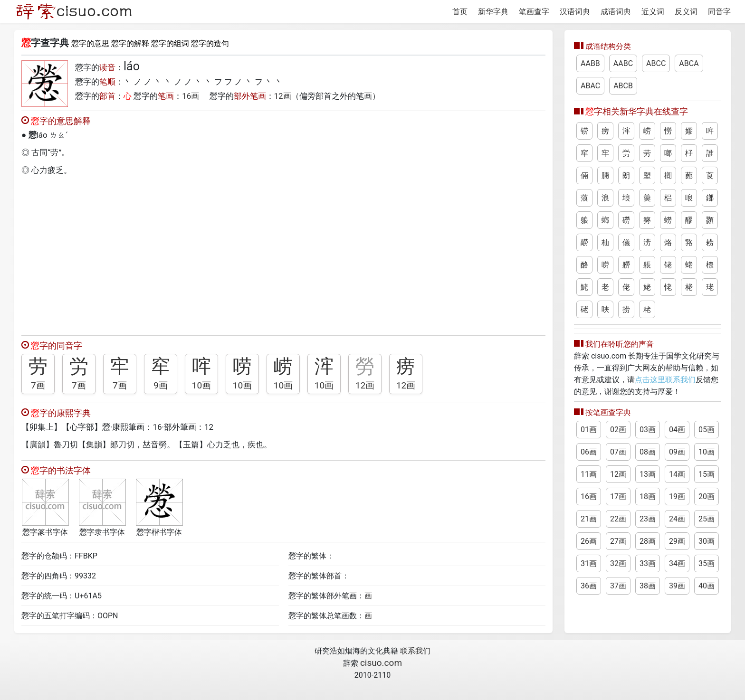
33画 (648, 563)
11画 (589, 474)
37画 (618, 586)
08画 (648, 452)
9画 (161, 385)
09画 (677, 452)
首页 (460, 12)
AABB (590, 63)
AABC (623, 63)
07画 (618, 452)
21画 (589, 519)
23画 (648, 519)
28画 (648, 541)
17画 (618, 497)
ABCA (689, 63)
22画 (618, 519)
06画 (589, 452)
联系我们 (415, 651)
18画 (648, 497)
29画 (677, 541)
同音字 (719, 12)
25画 (707, 519)
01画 (589, 430)
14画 (677, 474)
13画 (648, 474)
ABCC (656, 63)
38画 (648, 586)
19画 (677, 497)
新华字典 (493, 12)
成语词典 (616, 12)
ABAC (590, 86)
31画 (589, 563)
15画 (707, 474)
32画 (618, 563)
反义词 (686, 12)
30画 (707, 541)
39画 (677, 586)
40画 (707, 586)
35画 (707, 563)
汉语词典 (575, 12)
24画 (677, 519)
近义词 (653, 12)
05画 (707, 430)
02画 (618, 430)
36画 (589, 586)
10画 (202, 385)
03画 (648, 430)
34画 (677, 563)
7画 (38, 385)
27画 (618, 541)
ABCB (623, 86)
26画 (589, 541)
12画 (283, 96)
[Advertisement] (283, 253)
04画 (677, 430)
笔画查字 (534, 12)
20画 (707, 497)
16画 (191, 96)
